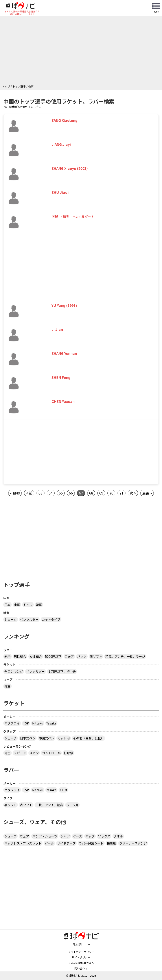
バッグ (90, 836)
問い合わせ (81, 968)
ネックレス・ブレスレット (23, 843)
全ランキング (14, 671)
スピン (34, 753)
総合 (7, 656)
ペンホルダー (29, 619)
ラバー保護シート (91, 843)
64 (51, 493)
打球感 (68, 753)
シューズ (10, 836)
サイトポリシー (81, 957)
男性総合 (20, 656)
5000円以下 (53, 656)
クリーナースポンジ (133, 843)
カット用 (64, 738)
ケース (78, 836)
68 (91, 493)
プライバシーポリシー (81, 952)
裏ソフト (11, 805)
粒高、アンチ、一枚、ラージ (125, 656)
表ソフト (96, 656)
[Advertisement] (82, 51)
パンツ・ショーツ (45, 836)
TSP (26, 723)
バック (82, 656)
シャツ (65, 836)
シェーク (11, 619)
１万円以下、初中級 (62, 671)
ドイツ (28, 605)
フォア (69, 656)
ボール (49, 843)
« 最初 (15, 493)
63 (40, 493)
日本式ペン (28, 738)
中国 (17, 605)
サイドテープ (66, 843)
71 (121, 493)
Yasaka (51, 723)
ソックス (104, 836)
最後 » (147, 493)
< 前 (29, 493)
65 (61, 493)
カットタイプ (51, 619)
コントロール (51, 753)
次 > (133, 493)
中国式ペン (46, 738)
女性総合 (36, 656)
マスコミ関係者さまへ (81, 963)
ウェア (24, 836)
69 (101, 493)
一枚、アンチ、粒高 (49, 805)
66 (71, 493)
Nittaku (38, 723)
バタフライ (12, 723)
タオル (118, 836)
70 (111, 493)
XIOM (63, 790)
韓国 (39, 605)
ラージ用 (72, 805)
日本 (7, 605)
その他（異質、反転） (88, 738)
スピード (20, 753)
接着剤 (111, 843)
